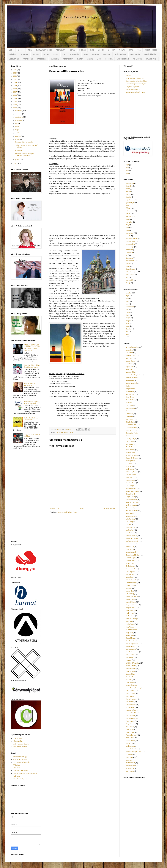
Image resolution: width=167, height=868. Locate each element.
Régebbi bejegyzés (109, 508)
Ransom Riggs (131, 674)
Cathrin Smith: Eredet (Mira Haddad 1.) (31, 419)
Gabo (11, 50)
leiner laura (129, 757)
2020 (15, 82)
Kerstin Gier (130, 563)
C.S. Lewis (129, 405)
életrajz (128, 283)
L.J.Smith (129, 588)
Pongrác (25, 54)
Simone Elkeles (131, 705)
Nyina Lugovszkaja (132, 644)
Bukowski (129, 403)
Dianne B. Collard (132, 458)
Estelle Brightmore (132, 472)
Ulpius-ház (135, 54)
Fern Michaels (130, 480)
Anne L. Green (131, 369)
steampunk (129, 258)
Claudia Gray (130, 436)
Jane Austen (130, 533)
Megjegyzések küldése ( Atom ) (68, 512)
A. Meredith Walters (132, 347)
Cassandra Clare (131, 411)
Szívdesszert (19, 150)
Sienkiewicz (130, 702)
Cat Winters (130, 419)
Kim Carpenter (131, 572)
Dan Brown (130, 444)
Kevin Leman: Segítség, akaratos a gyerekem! (32, 403)
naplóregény (130, 233)
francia (128, 312)
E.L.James (129, 464)
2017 (15, 92)
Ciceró (21, 50)
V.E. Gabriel (130, 727)
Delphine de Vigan (132, 455)
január (18, 159)
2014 (15, 101)
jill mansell (129, 754)
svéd (127, 334)
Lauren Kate (130, 591)
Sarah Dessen (130, 691)
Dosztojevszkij (131, 461)
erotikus (128, 191)
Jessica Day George (132, 538)
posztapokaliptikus (132, 239)
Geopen (111, 50)
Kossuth (109, 59)
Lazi (64, 54)
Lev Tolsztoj (130, 594)
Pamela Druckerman (132, 652)
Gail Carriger (130, 486)
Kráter (80, 59)
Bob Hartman (130, 394)
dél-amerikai (130, 307)
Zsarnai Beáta (130, 741)
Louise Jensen (130, 599)
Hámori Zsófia (18, 741)
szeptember (19, 117)
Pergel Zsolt (130, 657)
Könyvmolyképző (44, 50)
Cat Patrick (129, 416)
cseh (127, 304)
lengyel (128, 318)
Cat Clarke (129, 414)
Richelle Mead (131, 677)
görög (127, 315)
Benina (128, 386)
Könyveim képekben (132, 87)
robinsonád (129, 250)
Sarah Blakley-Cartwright (134, 688)
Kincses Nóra (130, 574)
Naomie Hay (130, 635)
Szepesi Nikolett (131, 713)
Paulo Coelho (130, 655)
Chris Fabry (130, 430)
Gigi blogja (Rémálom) (21, 770)
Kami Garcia (130, 549)
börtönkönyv (130, 183)
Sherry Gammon (131, 699)
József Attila (130, 547)
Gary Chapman (131, 488)
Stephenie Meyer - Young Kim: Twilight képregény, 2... (25, 154)
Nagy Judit (129, 633)
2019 (15, 86)
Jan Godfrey (130, 530)
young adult (129, 280)
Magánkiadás (150, 54)
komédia (128, 214)
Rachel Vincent (131, 666)
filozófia (128, 197)
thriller (128, 266)
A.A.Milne (129, 350)
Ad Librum (138, 59)
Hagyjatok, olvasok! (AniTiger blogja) (25, 773)
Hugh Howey (130, 513)
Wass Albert (130, 738)
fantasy (128, 194)
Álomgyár (60, 50)
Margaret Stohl (131, 608)
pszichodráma (130, 244)
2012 (15, 108)
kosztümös (129, 216)
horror (128, 205)
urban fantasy (130, 275)
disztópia (129, 186)
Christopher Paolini (132, 433)
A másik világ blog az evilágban (136, 84)
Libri (99, 59)
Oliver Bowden (131, 649)
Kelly (30, 50)
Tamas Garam (130, 716)
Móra (86, 54)
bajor (127, 298)
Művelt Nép (151, 59)
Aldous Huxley (131, 361)
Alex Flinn (129, 364)
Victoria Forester (131, 735)
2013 (15, 105)
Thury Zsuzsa (130, 721)
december (19, 111)
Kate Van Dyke (131, 558)
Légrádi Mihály (131, 602)
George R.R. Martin (132, 491)
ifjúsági (128, 208)
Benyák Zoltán (131, 389)
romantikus (129, 252)
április (18, 133)
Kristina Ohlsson (131, 583)
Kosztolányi (130, 577)
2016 (15, 95)
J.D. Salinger (130, 522)
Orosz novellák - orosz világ (24, 142)
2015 (15, 98)
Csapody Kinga (131, 439)
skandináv (129, 329)
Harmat (72, 50)
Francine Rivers (131, 483)
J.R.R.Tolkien (130, 527)
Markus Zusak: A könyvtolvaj (30, 384)
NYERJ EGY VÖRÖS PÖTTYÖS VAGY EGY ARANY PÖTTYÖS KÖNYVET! (32, 348)
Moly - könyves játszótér (21, 744)
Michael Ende (130, 624)
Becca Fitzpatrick (131, 383)
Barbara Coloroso (132, 378)
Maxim (90, 59)
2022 (15, 76)
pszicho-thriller (131, 241)
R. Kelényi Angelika (132, 663)
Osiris (56, 54)
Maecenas (42, 59)
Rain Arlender (130, 671)
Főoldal (81, 508)
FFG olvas (16, 765)
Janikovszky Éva (131, 536)
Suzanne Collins (131, 710)
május (18, 130)
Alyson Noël (130, 367)
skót (127, 332)
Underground (123, 59)
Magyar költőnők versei (133, 89)
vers (127, 277)
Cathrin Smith (130, 422)
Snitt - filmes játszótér (20, 747)
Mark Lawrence (131, 610)
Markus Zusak (130, 616)
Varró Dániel (130, 729)
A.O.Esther (129, 353)
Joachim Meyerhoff (132, 541)
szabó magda (130, 771)
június (18, 126)
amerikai (128, 293)
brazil (127, 301)
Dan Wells (129, 447)
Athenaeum (68, 59)
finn (127, 309)
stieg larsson (130, 768)
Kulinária (55, 59)
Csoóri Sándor (130, 441)
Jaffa (131, 50)
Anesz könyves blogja (20, 757)
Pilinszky (129, 660)
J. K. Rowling (130, 519)
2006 (57, 433)
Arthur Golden (131, 372)
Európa (95, 54)
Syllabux (13, 54)
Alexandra (75, 54)
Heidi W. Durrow (131, 505)
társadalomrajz (130, 269)
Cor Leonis (28, 59)
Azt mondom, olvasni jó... (21, 762)
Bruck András (130, 400)
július (17, 123)
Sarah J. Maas (130, 693)
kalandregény (130, 211)
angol (127, 296)
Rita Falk (129, 680)
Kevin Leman (130, 566)
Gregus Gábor (18, 738)
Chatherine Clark (131, 428)
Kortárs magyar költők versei (135, 92)
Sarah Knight (130, 696)
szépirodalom (130, 261)
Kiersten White (131, 569)
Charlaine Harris (131, 425)
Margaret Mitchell (132, 605)
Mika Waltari (130, 627)
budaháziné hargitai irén (134, 752)
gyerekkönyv (130, 203)
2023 (15, 73)
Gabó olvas (17, 768)
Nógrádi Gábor (131, 646)
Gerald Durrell (131, 494)
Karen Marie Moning (133, 555)
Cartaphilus (14, 59)
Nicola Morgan (131, 638)
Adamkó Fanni (131, 356)
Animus (36, 54)
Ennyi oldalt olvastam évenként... (137, 81)
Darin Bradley (130, 450)
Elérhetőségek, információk (135, 78)
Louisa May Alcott (132, 596)
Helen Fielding (131, 508)
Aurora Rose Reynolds (133, 375)
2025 (15, 70)
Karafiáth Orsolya (132, 552)
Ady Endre (129, 358)
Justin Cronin (130, 544)
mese (127, 227)
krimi (127, 219)
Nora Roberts (130, 641)
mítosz (128, 230)
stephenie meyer (131, 765)
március (18, 136)
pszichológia (130, 247)
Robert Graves (131, 682)
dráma (128, 189)
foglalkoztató (130, 200)
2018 (15, 89)
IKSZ (92, 50)
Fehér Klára (130, 477)
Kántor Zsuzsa (131, 585)
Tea (139, 50)
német (128, 323)
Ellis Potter (129, 466)
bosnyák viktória (131, 749)
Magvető (107, 54)
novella (67, 433)
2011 (15, 163)
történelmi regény (131, 272)
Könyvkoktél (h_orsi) (20, 779)
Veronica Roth (130, 732)
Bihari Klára (130, 392)
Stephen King (130, 707)
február (18, 139)
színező (128, 264)
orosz (71, 433)
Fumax (82, 50)
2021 (15, 79)
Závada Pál (129, 743)
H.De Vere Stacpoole (133, 502)
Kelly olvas (17, 776)
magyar (128, 321)
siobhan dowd (130, 763)
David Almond (131, 452)
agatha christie (131, 746)
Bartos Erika (130, 380)
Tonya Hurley (130, 724)
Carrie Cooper (130, 408)
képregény (129, 222)
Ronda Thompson (132, 685)
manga (128, 225)
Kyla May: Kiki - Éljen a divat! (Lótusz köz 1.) (32, 366)
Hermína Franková (132, 511)
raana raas (129, 760)
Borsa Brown (130, 397)
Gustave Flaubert (131, 500)
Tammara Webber (132, 718)
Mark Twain (130, 613)
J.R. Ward (129, 524)
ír (126, 337)
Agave (122, 50)
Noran (46, 54)
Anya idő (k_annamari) (21, 759)
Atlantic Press (151, 50)
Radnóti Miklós (131, 669)
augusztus (19, 120)
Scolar (101, 50)
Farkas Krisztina (131, 475)
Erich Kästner (130, 469)
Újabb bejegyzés (55, 508)
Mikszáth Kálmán (132, 630)
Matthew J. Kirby (131, 619)
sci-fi (127, 255)
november (19, 114)
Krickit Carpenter (131, 580)
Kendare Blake (131, 560)
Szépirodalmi (120, 54)
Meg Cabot (129, 621)
